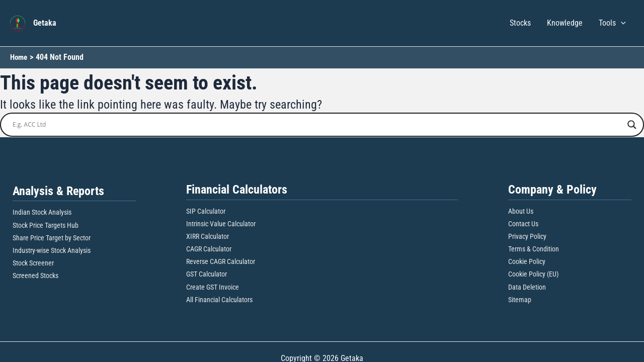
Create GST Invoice (213, 287)
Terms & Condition (534, 249)
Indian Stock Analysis (42, 212)
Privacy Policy (527, 236)
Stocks (520, 23)
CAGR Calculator (209, 249)
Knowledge (565, 23)
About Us (521, 211)
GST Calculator (207, 274)
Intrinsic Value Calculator (221, 224)
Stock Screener (33, 263)
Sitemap (520, 300)
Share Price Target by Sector (52, 238)
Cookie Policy (527, 261)
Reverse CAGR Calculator (221, 261)
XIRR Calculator (208, 236)
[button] (621, 23)
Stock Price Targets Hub (46, 225)
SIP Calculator (206, 211)
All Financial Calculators (219, 300)
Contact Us (523, 224)
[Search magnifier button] (632, 125)
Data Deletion (527, 287)
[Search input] (317, 125)
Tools (612, 23)
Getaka (45, 23)
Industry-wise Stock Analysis (52, 250)
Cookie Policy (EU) (533, 274)
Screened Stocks (35, 276)
